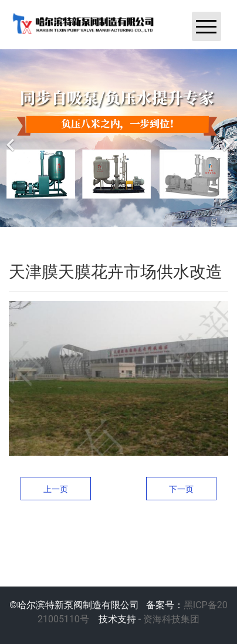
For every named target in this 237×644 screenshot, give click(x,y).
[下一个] (225, 138)
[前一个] (12, 138)
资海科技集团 (170, 619)
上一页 (56, 489)
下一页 (181, 489)
